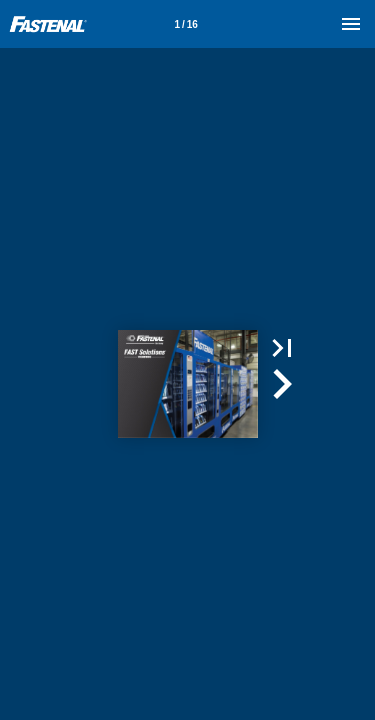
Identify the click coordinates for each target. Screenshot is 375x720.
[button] (282, 348)
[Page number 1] (186, 24)
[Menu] (351, 24)
